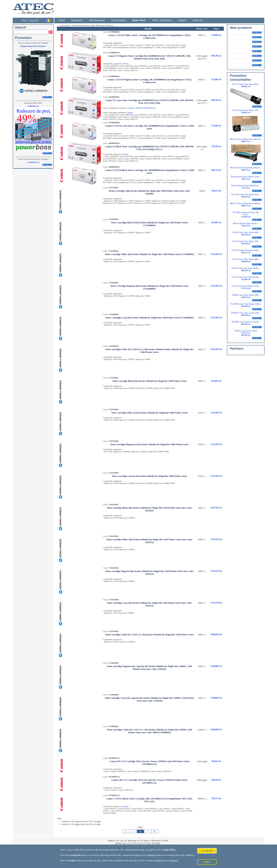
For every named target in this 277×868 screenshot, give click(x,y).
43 (155, 831)
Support (182, 20)
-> (148, 831)
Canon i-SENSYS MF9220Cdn (142, 108)
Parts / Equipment (162, 20)
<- (133, 831)
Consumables (119, 20)
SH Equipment (97, 20)
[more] (125, 64)
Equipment (77, 20)
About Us (198, 20)
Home (62, 20)
